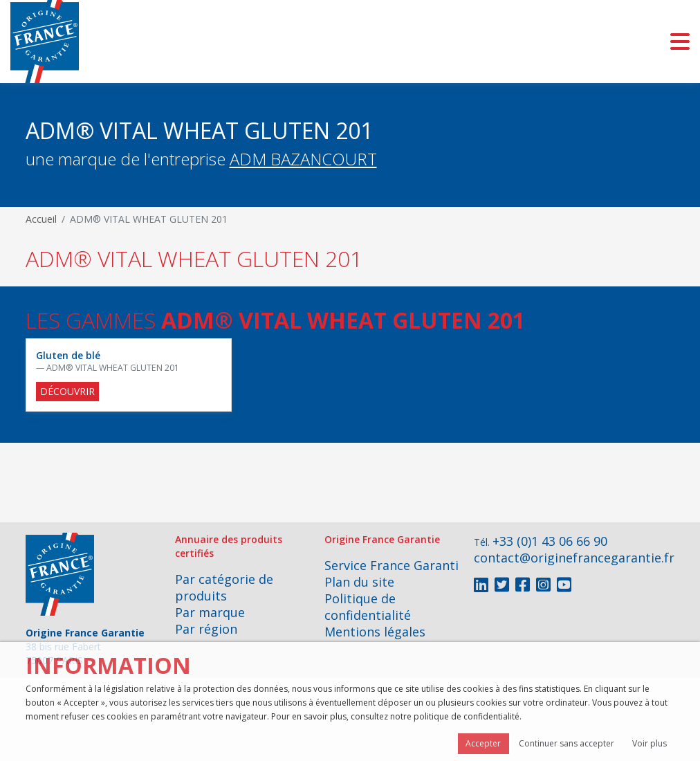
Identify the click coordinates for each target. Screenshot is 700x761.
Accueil (41, 219)
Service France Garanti (392, 565)
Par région (206, 629)
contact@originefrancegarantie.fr (574, 558)
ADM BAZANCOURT (303, 159)
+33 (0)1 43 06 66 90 (550, 541)
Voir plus (650, 743)
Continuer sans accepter (567, 743)
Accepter (483, 743)
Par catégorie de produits (224, 587)
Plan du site (359, 582)
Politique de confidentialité (368, 607)
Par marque (210, 612)
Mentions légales (375, 632)
